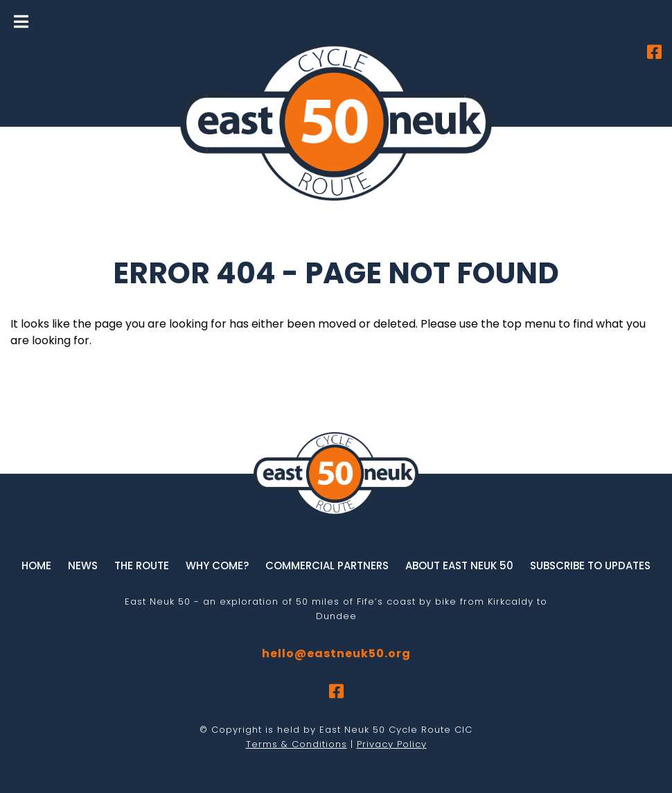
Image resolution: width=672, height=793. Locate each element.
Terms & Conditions (297, 744)
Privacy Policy (392, 744)
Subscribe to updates (590, 565)
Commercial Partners (327, 565)
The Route (142, 565)
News (83, 565)
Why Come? (217, 565)
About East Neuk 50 (459, 565)
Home (36, 565)
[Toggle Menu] (21, 22)
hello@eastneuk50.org (336, 653)
